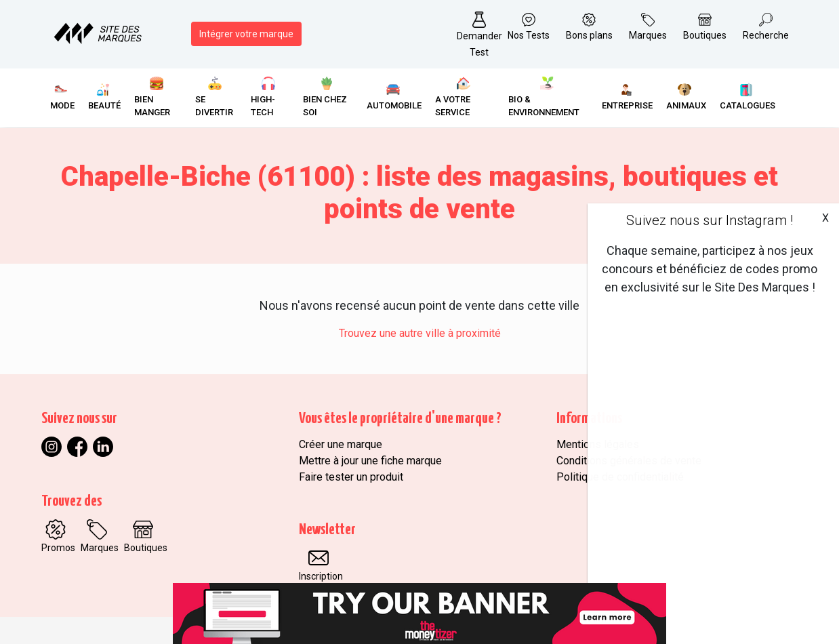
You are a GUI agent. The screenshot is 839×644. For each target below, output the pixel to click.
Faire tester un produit (351, 477)
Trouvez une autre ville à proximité (420, 333)
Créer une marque (341, 444)
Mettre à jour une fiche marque (370, 461)
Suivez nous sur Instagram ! (710, 220)
